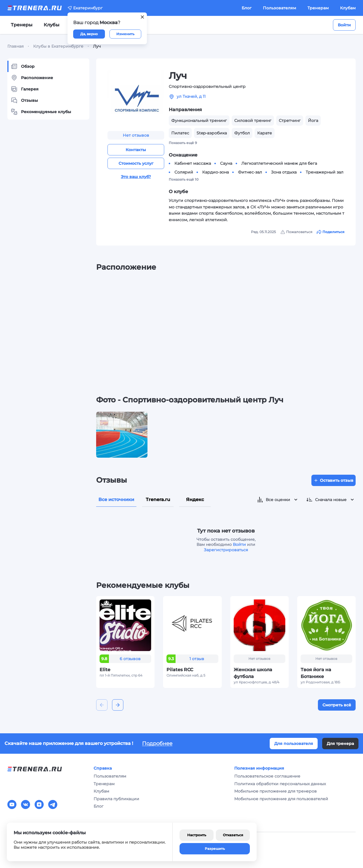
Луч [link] (97, 46)
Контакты (136, 150)
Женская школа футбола (253, 673)
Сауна (226, 163)
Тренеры (22, 25)
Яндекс (195, 500)
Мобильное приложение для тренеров (276, 791)
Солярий (184, 172)
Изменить (125, 34)
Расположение (32, 78)
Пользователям (279, 8)
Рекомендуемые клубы (41, 112)
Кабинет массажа (193, 163)
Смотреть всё (337, 705)
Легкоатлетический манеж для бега (279, 163)
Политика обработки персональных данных (280, 784)
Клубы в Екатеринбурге (58, 46)
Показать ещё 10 (184, 179)
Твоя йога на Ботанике (316, 673)
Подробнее (157, 744)
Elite (105, 670)
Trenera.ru (158, 500)
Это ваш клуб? (136, 177)
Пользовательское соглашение (267, 776)
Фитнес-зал (250, 172)
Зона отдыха (284, 172)
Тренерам (318, 8)
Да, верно (89, 34)
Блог (247, 8)
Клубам (348, 8)
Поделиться (331, 232)
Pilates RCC (180, 670)
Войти (344, 25)
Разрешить (215, 849)
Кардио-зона (216, 172)
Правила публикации (116, 799)
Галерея (25, 89)
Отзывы (24, 100)
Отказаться (233, 835)
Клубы (51, 25)
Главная (15, 46)
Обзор (23, 66)
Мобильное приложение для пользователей (281, 799)
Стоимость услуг (136, 163)
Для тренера (340, 744)
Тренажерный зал (325, 172)
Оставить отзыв (334, 480)
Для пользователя (294, 744)
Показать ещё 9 (183, 143)
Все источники (116, 500)
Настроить (197, 835)
